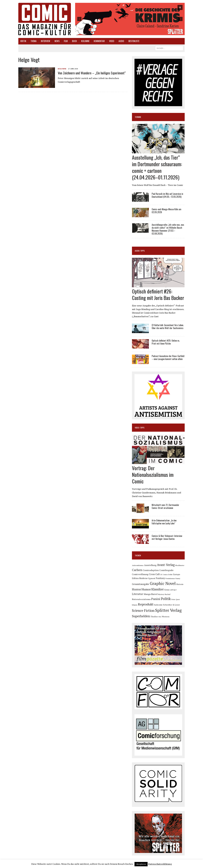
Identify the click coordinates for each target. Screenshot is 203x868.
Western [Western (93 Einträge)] (166, 617)
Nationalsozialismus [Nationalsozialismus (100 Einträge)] (141, 599)
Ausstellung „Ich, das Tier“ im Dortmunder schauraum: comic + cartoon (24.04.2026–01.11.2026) (157, 167)
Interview (46, 41)
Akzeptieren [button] (141, 864)
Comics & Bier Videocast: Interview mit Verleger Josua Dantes (167, 537)
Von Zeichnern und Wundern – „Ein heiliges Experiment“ (92, 73)
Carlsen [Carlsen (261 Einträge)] (137, 570)
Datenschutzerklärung (160, 864)
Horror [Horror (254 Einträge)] (136, 589)
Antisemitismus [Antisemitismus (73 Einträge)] (138, 565)
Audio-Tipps (140, 251)
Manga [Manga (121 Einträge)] (147, 594)
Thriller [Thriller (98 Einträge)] (154, 617)
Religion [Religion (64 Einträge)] (135, 605)
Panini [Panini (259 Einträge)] (156, 599)
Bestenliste (134, 41)
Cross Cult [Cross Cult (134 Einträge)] (154, 574)
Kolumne (85, 41)
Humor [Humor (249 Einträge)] (146, 589)
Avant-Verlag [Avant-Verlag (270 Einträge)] (166, 565)
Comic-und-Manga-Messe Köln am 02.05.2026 (166, 211)
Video (112, 41)
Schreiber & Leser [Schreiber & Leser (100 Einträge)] (171, 605)
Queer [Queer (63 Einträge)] (178, 599)
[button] (130, 19)
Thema (34, 41)
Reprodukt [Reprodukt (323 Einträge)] (146, 604)
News (57, 41)
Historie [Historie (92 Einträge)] (180, 584)
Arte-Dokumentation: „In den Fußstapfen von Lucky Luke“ (164, 522)
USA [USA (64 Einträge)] (160, 617)
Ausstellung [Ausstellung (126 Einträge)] (150, 565)
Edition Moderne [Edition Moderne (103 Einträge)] (140, 578)
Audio (121, 41)
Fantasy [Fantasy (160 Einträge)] (160, 578)
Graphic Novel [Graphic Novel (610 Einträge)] (163, 583)
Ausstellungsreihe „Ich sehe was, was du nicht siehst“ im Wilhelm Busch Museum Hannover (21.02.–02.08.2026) (168, 229)
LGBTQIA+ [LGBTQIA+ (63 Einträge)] (173, 590)
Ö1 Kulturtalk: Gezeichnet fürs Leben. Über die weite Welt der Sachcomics (168, 327)
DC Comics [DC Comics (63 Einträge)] (164, 575)
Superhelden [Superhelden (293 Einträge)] (141, 616)
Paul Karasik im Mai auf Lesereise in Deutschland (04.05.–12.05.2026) (167, 195)
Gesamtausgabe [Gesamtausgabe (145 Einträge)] (141, 584)
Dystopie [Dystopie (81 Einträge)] (177, 574)
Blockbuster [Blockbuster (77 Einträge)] (180, 565)
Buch (74, 41)
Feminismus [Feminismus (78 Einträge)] (170, 578)
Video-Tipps (140, 428)
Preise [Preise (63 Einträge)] (173, 599)
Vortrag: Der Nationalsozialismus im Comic (153, 474)
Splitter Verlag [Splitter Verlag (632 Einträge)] (168, 610)
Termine (138, 117)
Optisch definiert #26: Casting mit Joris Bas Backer (158, 294)
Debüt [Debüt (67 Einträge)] (170, 575)
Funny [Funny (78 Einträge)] (178, 578)
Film (66, 41)
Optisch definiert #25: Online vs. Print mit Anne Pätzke (166, 342)
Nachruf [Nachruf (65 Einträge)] (168, 594)
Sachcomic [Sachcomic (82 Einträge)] (158, 605)
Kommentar (99, 41)
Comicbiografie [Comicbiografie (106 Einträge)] (166, 570)
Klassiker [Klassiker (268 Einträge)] (158, 589)
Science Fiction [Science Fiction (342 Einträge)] (143, 611)
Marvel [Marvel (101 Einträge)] (154, 594)
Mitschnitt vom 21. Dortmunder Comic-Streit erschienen (165, 506)
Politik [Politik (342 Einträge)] (166, 599)
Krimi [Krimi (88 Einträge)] (167, 590)
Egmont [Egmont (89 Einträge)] (152, 578)
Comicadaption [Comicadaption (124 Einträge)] (151, 570)
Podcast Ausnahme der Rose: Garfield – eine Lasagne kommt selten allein (168, 358)
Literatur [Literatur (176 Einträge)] (138, 594)
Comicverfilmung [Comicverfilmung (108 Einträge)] (140, 574)
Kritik (23, 41)
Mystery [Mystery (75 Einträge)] (161, 594)
